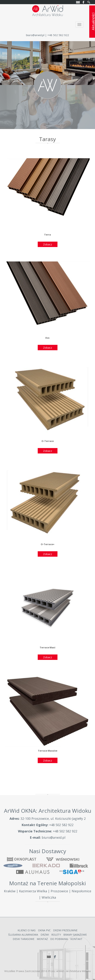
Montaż (42, 939)
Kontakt (76, 939)
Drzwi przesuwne (65, 930)
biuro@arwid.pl (35, 35)
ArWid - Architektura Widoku (73, 971)
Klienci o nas (27, 930)
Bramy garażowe (75, 935)
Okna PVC (44, 930)
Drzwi (45, 935)
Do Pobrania (59, 939)
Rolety (56, 935)
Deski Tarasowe (24, 939)
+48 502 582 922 (61, 825)
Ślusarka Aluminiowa (23, 935)
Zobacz (48, 244)
